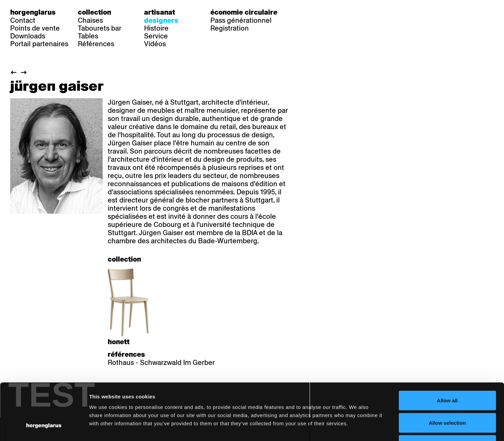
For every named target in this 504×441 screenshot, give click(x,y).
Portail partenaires (39, 44)
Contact (23, 20)
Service (156, 36)
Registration (230, 28)
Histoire (156, 28)
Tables (88, 36)
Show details (355, 428)
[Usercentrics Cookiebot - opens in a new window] (44, 428)
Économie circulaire (244, 12)
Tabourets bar (100, 28)
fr (317, 12)
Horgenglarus (33, 12)
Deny (447, 396)
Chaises (90, 20)
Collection (94, 12)
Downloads (28, 36)
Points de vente (35, 28)
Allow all (447, 352)
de (303, 12)
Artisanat (160, 12)
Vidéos (155, 44)
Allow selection (447, 374)
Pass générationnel (241, 20)
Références (96, 44)
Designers (161, 20)
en (331, 12)
